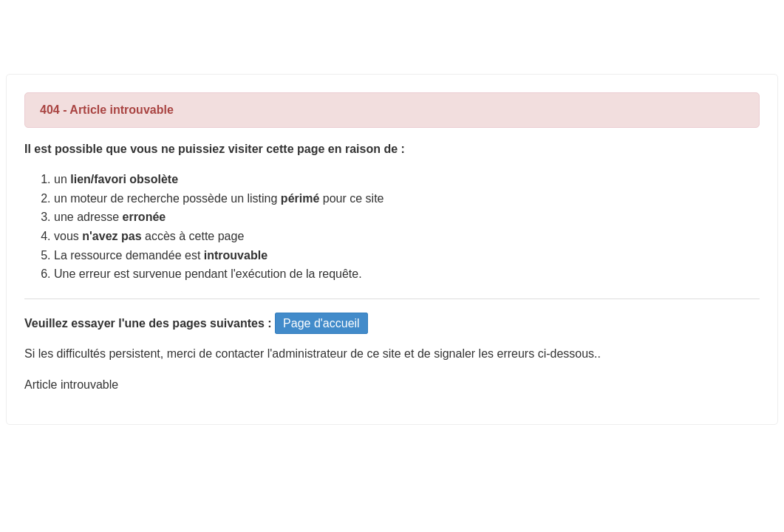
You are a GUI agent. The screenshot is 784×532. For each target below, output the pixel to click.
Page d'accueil (321, 323)
